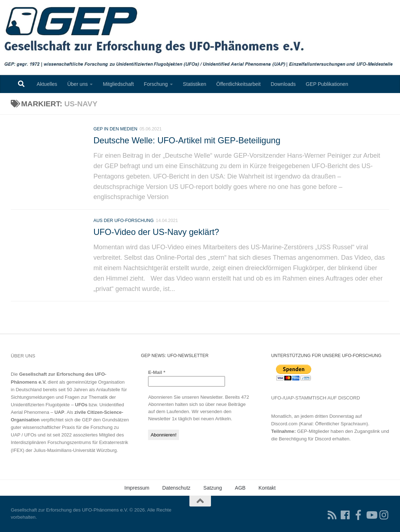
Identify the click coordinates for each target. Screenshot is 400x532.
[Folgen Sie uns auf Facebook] (345, 515)
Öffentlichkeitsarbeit (238, 84)
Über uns (77, 84)
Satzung (213, 488)
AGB (240, 488)
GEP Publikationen (327, 84)
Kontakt (267, 488)
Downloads (283, 84)
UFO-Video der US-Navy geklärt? (156, 234)
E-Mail (157, 372)
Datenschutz (176, 488)
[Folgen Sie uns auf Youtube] (371, 515)
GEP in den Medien (115, 129)
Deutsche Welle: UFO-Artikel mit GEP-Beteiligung (187, 140)
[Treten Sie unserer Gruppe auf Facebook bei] (358, 515)
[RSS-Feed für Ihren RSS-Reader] (332, 515)
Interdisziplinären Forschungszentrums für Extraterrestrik (70, 442)
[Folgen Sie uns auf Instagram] (384, 515)
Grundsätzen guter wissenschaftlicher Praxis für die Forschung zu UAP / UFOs (70, 427)
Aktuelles (47, 84)
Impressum (137, 488)
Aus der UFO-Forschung (124, 223)
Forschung (156, 84)
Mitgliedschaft (118, 84)
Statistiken (195, 84)
